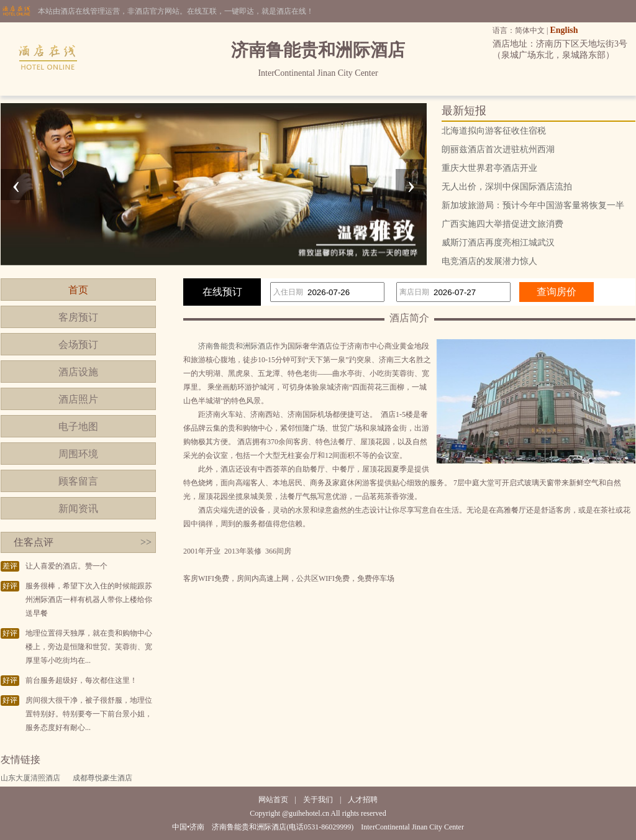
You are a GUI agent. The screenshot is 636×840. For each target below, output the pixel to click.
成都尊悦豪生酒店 (102, 778)
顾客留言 (78, 481)
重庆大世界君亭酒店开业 (489, 168)
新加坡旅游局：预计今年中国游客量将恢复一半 (533, 205)
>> (146, 542)
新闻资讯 (78, 509)
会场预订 (78, 345)
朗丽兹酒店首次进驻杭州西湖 (498, 149)
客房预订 (78, 317)
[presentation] (16, 185)
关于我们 (318, 800)
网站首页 (273, 800)
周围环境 (78, 454)
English (564, 30)
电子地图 (78, 427)
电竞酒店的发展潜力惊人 (489, 261)
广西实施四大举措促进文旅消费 (502, 224)
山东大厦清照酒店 (30, 778)
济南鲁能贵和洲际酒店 (235, 346)
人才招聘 (363, 800)
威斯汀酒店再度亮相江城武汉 (498, 243)
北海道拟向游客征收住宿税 (494, 131)
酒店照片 (78, 399)
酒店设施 (78, 372)
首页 (78, 290)
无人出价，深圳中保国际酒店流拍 (507, 187)
